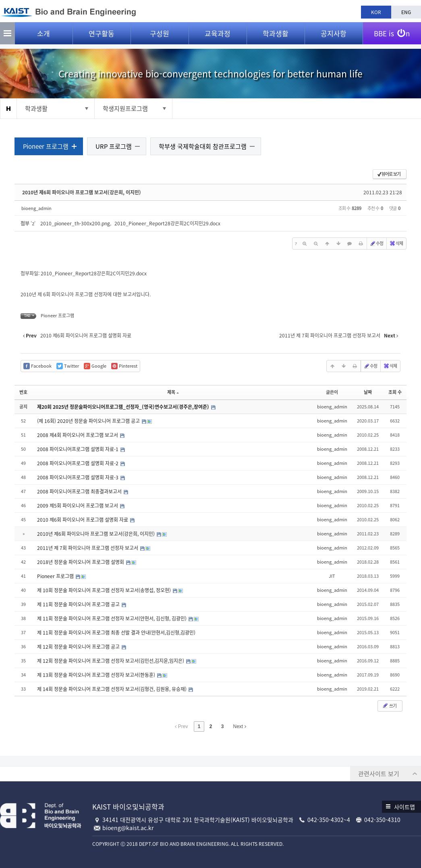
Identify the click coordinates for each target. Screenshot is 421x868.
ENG (406, 12)
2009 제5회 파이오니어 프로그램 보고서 (80, 506)
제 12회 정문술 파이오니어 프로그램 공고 (81, 647)
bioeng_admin (38, 209)
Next (240, 727)
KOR (376, 12)
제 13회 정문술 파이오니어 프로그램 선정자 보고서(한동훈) (98, 675)
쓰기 (388, 706)
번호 (25, 393)
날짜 (366, 393)
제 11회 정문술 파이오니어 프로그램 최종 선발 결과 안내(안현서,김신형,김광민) (118, 633)
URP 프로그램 (115, 147)
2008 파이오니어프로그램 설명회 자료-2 (80, 464)
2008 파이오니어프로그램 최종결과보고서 (82, 492)
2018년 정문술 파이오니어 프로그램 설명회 (83, 562)
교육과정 (218, 36)
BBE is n (392, 33)
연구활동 (102, 36)
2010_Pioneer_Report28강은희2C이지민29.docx (169, 224)
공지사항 (334, 36)
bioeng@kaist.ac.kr (128, 828)
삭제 (394, 244)
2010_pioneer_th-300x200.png (77, 224)
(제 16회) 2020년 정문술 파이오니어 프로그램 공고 (91, 421)
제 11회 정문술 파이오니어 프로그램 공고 (81, 605)
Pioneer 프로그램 (47, 147)
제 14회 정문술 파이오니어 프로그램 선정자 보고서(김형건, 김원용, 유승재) (114, 689)
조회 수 (393, 393)
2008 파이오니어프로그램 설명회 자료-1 (80, 450)
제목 (173, 393)
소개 (44, 36)
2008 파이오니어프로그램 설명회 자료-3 (80, 478)
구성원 (160, 36)
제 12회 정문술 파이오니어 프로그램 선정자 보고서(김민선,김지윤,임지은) (113, 661)
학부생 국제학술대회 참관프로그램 (204, 147)
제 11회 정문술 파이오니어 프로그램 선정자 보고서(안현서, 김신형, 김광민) (114, 619)
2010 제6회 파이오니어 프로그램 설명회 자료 (85, 520)
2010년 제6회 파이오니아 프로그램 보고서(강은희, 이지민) (83, 193)
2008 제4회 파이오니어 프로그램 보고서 (80, 435)
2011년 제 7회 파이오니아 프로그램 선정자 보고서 (90, 548)
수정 (375, 244)
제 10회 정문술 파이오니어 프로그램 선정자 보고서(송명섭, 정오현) (106, 591)
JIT (331, 576)
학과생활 (276, 36)
